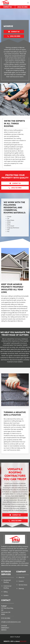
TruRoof (4, 606)
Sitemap (21, 589)
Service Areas (23, 585)
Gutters (6, 595)
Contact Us (7, 7)
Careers (21, 581)
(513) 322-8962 (6, 618)
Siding (6, 592)
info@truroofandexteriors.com (11, 622)
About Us (22, 577)
